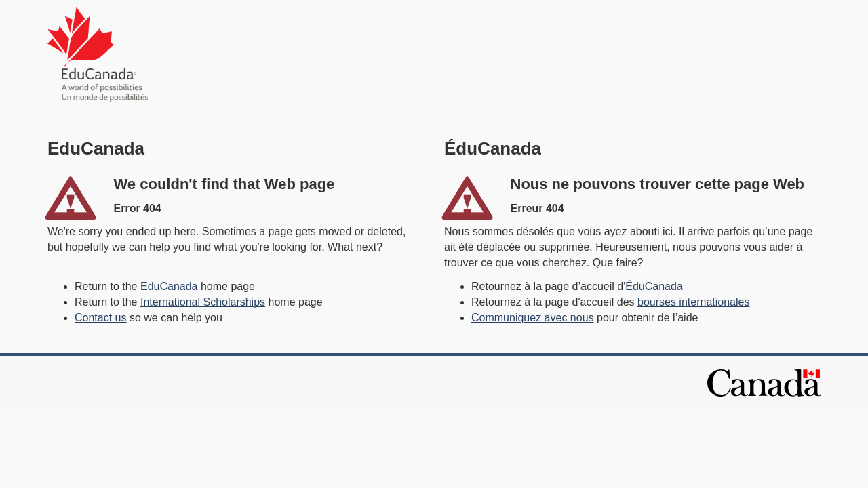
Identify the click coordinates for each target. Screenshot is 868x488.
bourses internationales (693, 302)
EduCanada (169, 286)
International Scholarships (203, 302)
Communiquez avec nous (533, 318)
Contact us (100, 318)
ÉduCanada (654, 286)
